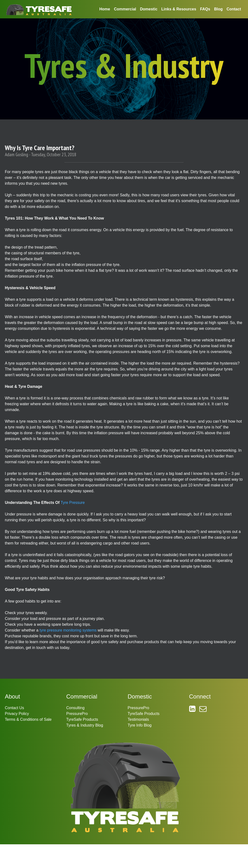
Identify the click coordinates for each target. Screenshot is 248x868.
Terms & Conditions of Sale (28, 719)
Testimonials (138, 719)
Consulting (76, 708)
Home (105, 9)
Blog (218, 9)
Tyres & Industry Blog (85, 725)
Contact (234, 9)
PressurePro (77, 714)
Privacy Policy (17, 714)
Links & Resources (179, 9)
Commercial (125, 9)
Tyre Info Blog (140, 725)
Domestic (149, 9)
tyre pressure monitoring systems (68, 630)
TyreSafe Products (82, 719)
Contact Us (14, 708)
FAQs (205, 9)
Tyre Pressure (73, 503)
